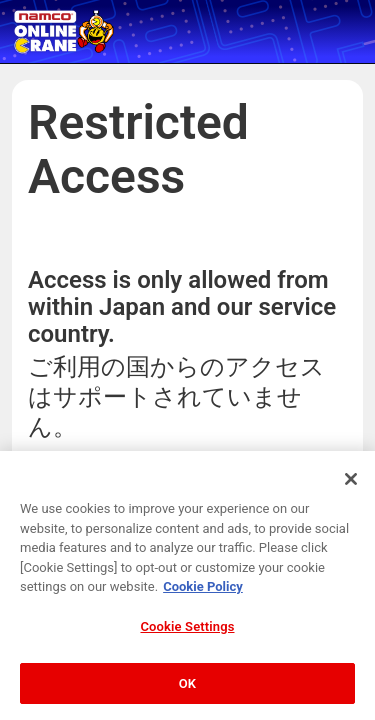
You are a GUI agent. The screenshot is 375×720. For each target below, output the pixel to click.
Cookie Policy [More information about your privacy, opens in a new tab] (203, 606)
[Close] (351, 499)
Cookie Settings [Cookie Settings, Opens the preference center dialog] (187, 646)
